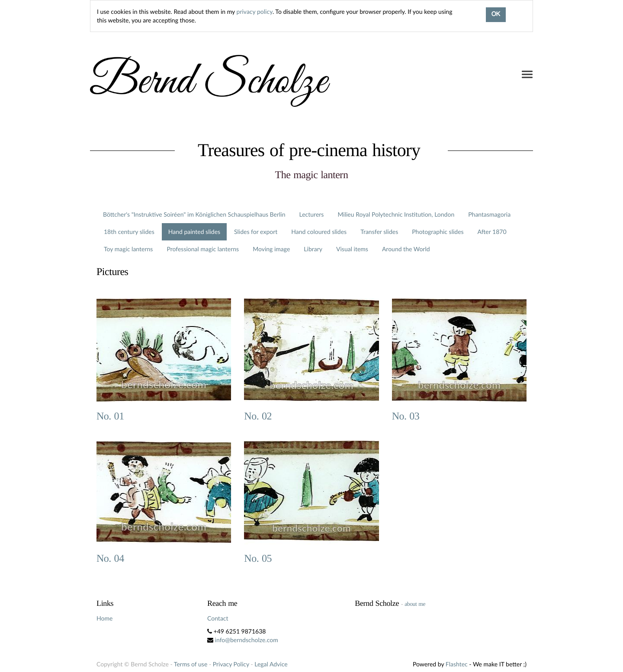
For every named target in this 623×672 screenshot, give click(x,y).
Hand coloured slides (319, 232)
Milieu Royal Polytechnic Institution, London (396, 214)
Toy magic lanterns (128, 249)
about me (415, 604)
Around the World (406, 249)
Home (104, 618)
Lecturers (312, 214)
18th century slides (129, 232)
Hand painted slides (194, 232)
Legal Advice (271, 664)
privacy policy (255, 11)
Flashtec (457, 664)
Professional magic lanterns (203, 249)
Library (313, 249)
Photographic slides (438, 232)
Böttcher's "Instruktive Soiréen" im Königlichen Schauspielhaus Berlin (194, 214)
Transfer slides (379, 232)
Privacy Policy (231, 664)
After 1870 (492, 232)
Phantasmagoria (489, 214)
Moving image (271, 249)
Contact (218, 618)
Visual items (352, 249)
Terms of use (191, 664)
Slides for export (256, 232)
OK (496, 15)
